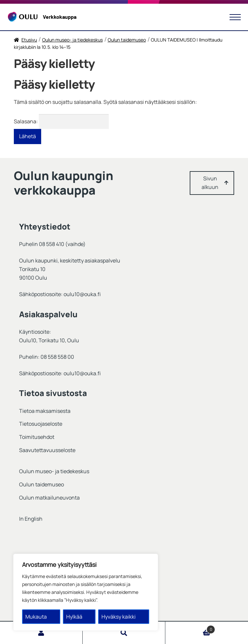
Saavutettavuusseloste (47, 450)
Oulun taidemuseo (127, 40)
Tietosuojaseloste (41, 424)
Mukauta (36, 617)
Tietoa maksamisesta (45, 411)
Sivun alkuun (210, 183)
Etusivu (29, 40)
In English (31, 519)
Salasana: (61, 121)
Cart (190, 628)
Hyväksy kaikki (119, 617)
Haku (124, 633)
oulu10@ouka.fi (82, 294)
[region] (86, 592)
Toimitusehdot (37, 437)
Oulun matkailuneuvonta (49, 498)
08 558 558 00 (57, 357)
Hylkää (74, 617)
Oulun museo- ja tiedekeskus (72, 40)
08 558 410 (52, 244)
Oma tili (41, 633)
